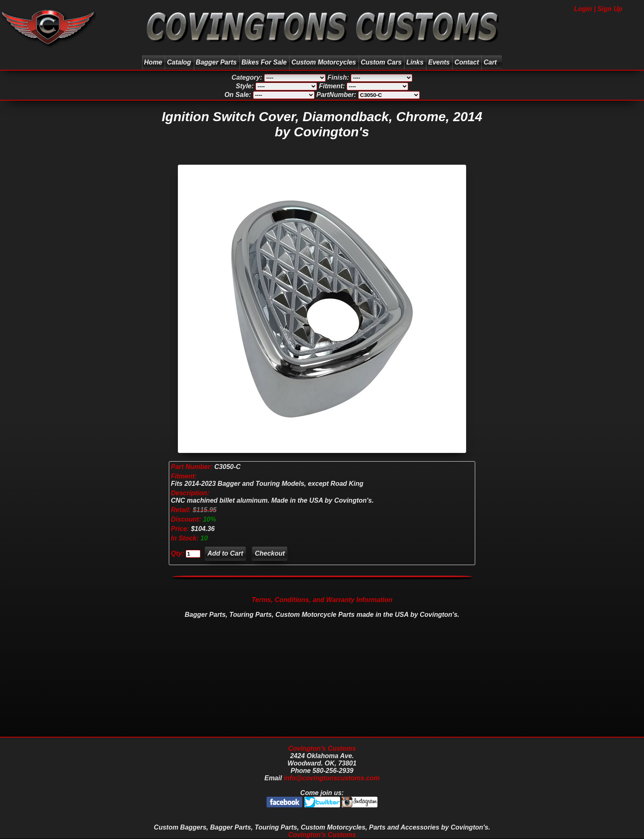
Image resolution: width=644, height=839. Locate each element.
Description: (190, 493)
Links (415, 62)
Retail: (181, 510)
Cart (491, 62)
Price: (180, 529)
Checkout (270, 553)
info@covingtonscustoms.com (332, 778)
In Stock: (186, 538)
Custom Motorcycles (323, 62)
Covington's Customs (322, 748)
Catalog (179, 62)
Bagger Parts (216, 62)
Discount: (187, 519)
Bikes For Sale (264, 62)
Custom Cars (381, 62)
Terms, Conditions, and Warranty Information (322, 600)
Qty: (177, 553)
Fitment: (184, 476)
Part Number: (192, 467)
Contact (467, 62)
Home (153, 62)
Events (439, 62)
